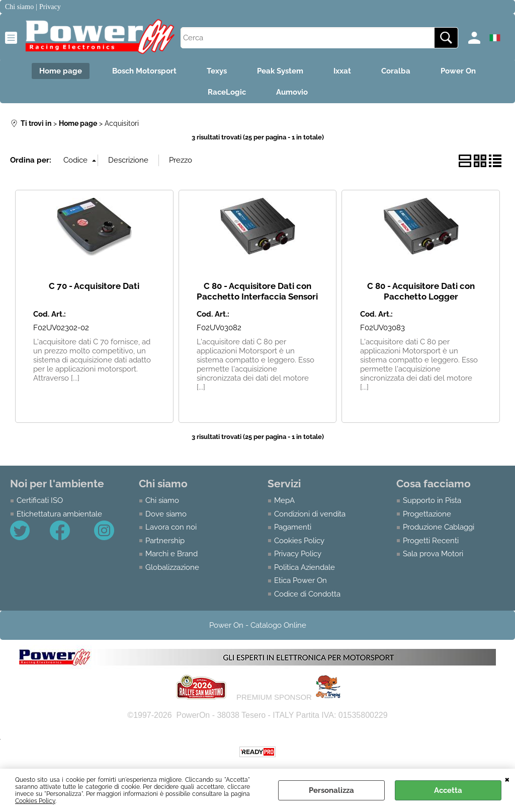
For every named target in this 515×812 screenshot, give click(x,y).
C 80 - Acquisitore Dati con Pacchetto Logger (421, 291)
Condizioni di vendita (310, 514)
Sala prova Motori (433, 554)
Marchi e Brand (171, 554)
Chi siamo (162, 500)
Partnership (165, 541)
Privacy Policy (298, 554)
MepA (284, 500)
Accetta (448, 790)
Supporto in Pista (432, 500)
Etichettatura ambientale (59, 514)
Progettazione (427, 514)
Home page (61, 71)
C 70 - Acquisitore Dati (94, 286)
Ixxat (342, 71)
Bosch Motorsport (144, 71)
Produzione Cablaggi (439, 527)
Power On (458, 71)
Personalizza (331, 790)
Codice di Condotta (307, 594)
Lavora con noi (171, 527)
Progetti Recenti (431, 541)
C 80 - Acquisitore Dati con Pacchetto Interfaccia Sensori (257, 291)
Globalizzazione (172, 567)
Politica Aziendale (305, 567)
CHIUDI (507, 779)
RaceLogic (227, 92)
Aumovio (292, 92)
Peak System (280, 71)
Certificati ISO (40, 500)
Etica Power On (301, 580)
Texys (217, 71)
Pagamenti (293, 527)
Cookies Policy (35, 801)
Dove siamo (166, 514)
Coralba (396, 71)
